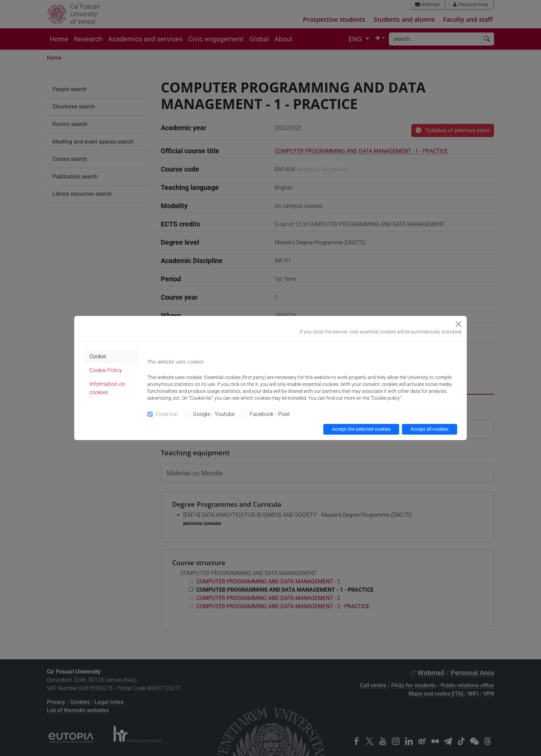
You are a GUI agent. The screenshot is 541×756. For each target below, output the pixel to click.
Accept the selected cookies (361, 429)
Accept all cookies (430, 429)
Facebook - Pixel (270, 414)
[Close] (459, 324)
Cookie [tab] (98, 356)
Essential (167, 414)
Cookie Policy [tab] (106, 370)
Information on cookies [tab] (107, 388)
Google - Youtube (214, 414)
